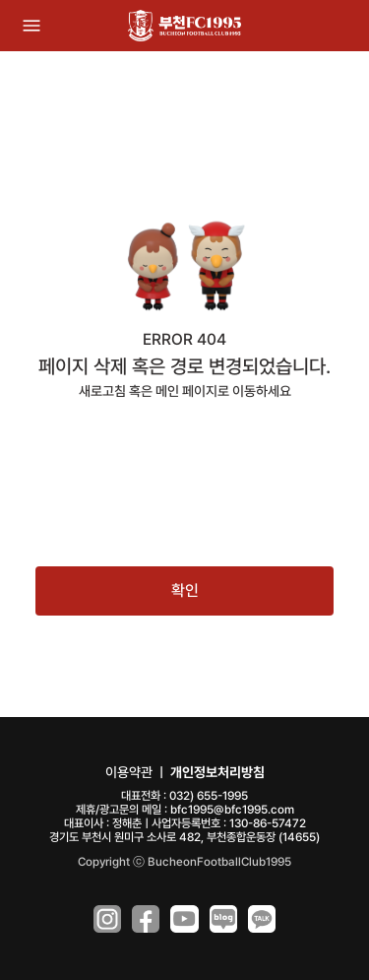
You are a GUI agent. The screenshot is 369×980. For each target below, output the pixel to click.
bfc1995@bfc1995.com (232, 810)
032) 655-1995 (209, 796)
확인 (185, 590)
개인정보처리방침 (217, 772)
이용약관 (129, 772)
